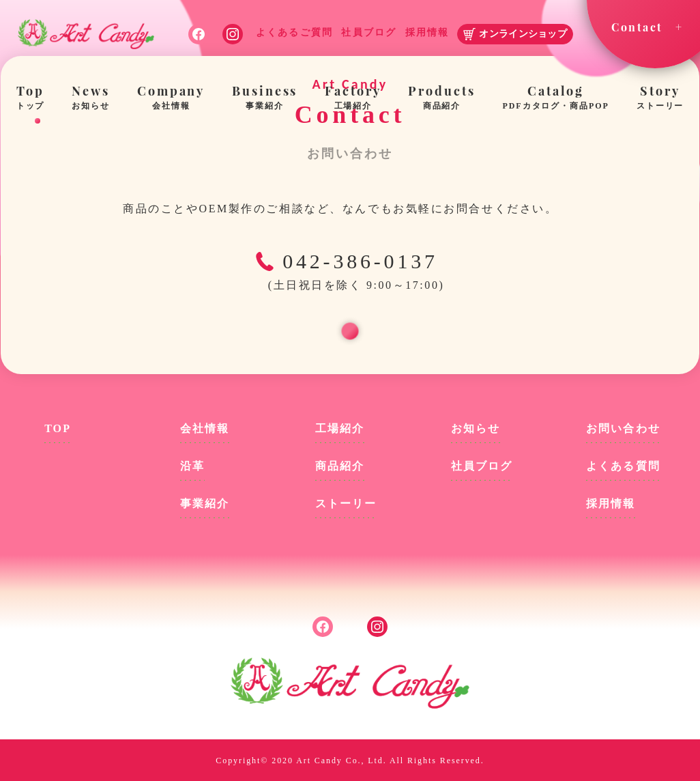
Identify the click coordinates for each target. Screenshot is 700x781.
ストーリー (346, 503)
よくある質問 (623, 466)
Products (441, 98)
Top (31, 98)
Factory (353, 98)
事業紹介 (205, 503)
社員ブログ (482, 466)
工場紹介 (340, 428)
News (91, 98)
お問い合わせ (623, 428)
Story (660, 98)
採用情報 (611, 503)
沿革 (192, 466)
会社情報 (205, 428)
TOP (58, 428)
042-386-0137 (350, 273)
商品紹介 (340, 466)
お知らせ (476, 428)
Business (265, 98)
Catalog (556, 98)
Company (171, 98)
